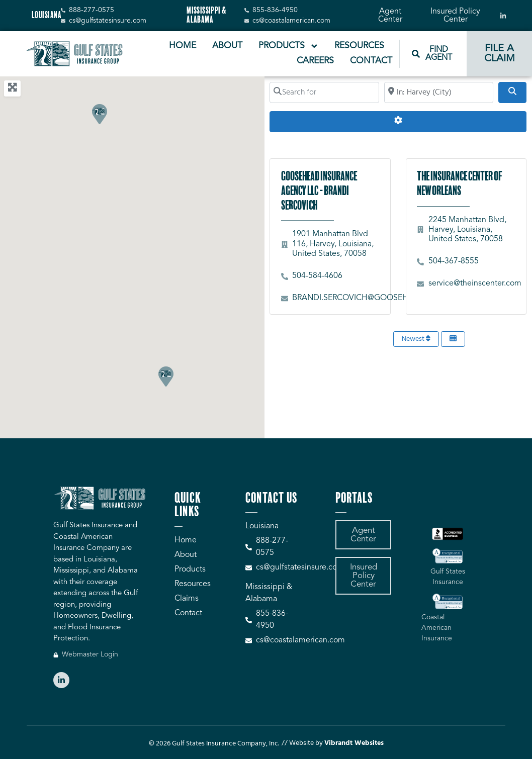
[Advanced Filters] (398, 122)
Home (183, 46)
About (227, 46)
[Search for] (324, 92)
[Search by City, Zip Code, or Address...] (439, 92)
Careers (315, 61)
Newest (416, 339)
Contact (371, 61)
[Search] (512, 92)
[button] (165, 376)
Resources (359, 46)
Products (289, 46)
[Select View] (453, 339)
